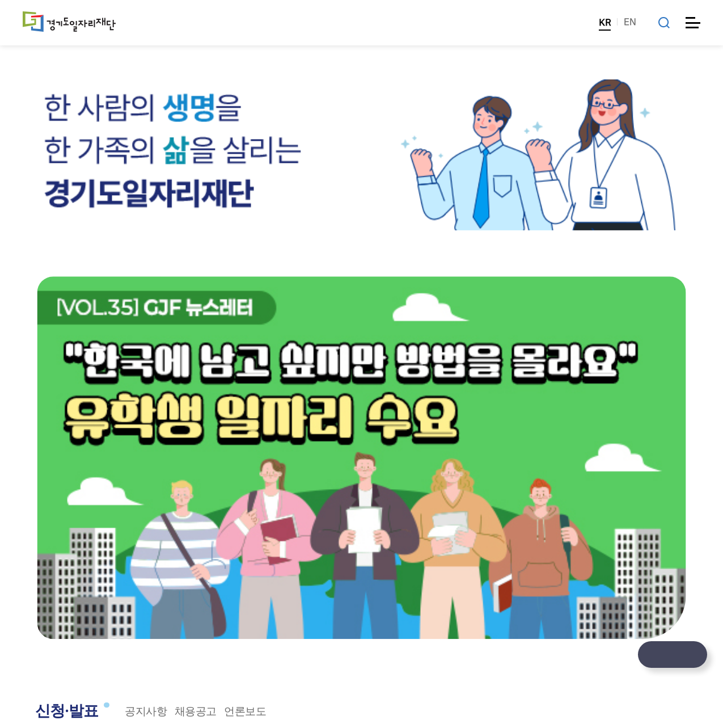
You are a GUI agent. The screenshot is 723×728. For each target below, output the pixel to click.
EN (630, 22)
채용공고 (196, 711)
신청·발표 (67, 711)
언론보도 (245, 711)
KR (605, 22)
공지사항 (146, 711)
